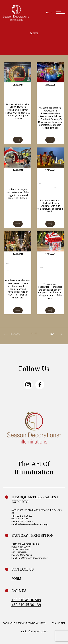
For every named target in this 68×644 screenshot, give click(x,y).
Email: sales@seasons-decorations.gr (30, 524)
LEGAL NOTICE (58, 623)
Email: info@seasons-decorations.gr (29, 558)
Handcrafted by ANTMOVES (34, 631)
